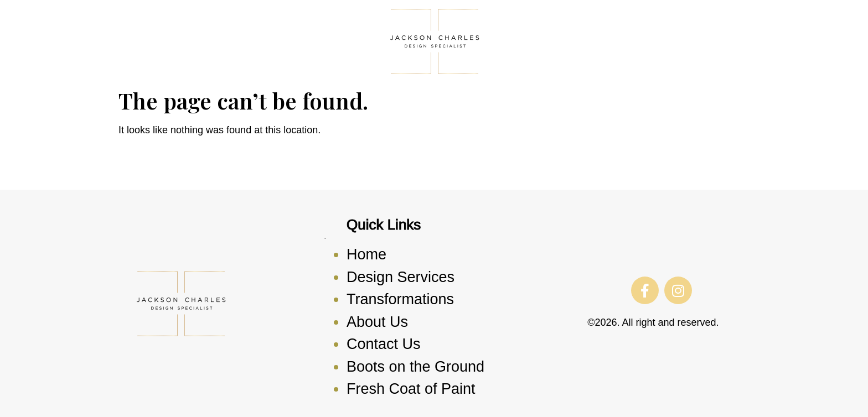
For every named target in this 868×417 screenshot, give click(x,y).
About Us (377, 322)
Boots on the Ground (415, 367)
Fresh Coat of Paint (411, 389)
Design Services (401, 277)
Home (366, 254)
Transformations (400, 299)
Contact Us (384, 344)
